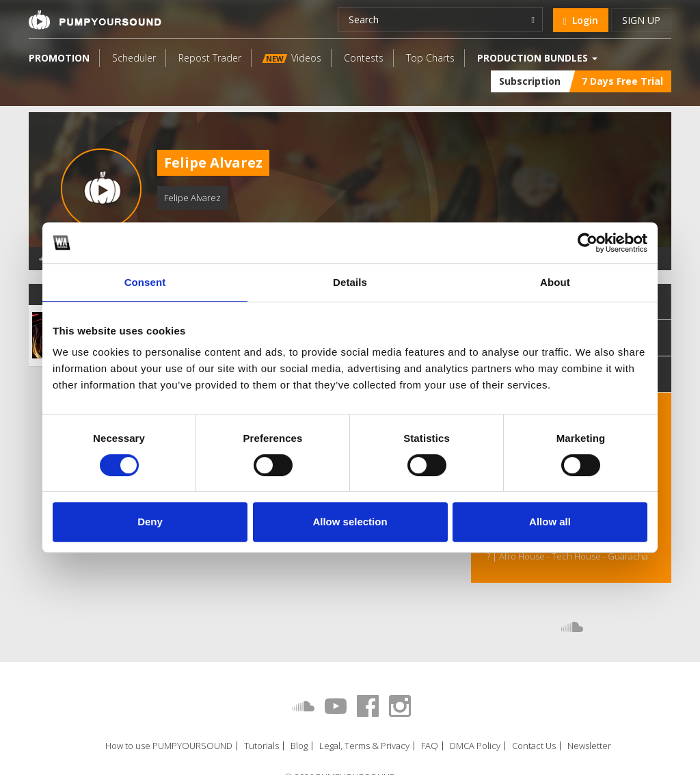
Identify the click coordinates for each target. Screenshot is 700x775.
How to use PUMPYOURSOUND (169, 746)
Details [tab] (350, 282)
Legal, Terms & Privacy (364, 746)
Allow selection (350, 522)
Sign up (641, 20)
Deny (150, 522)
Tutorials (261, 746)
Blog (299, 746)
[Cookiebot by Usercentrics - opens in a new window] (588, 243)
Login (581, 20)
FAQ (430, 746)
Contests (364, 58)
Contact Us (534, 746)
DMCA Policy (475, 746)
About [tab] (555, 282)
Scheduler (134, 58)
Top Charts (430, 58)
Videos (292, 58)
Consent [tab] (145, 282)
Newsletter (589, 746)
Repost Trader (210, 58)
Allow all (550, 522)
